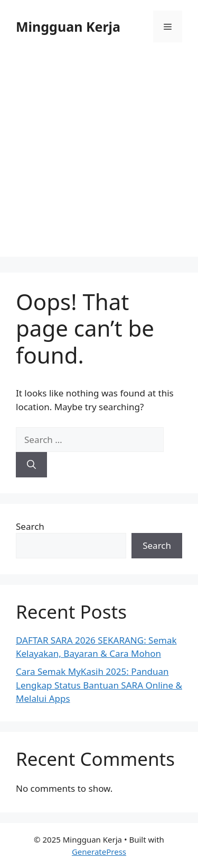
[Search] (31, 465)
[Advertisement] (99, 157)
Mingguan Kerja (68, 26)
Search (30, 526)
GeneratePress (99, 852)
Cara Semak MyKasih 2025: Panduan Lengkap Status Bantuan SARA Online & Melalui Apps (99, 685)
